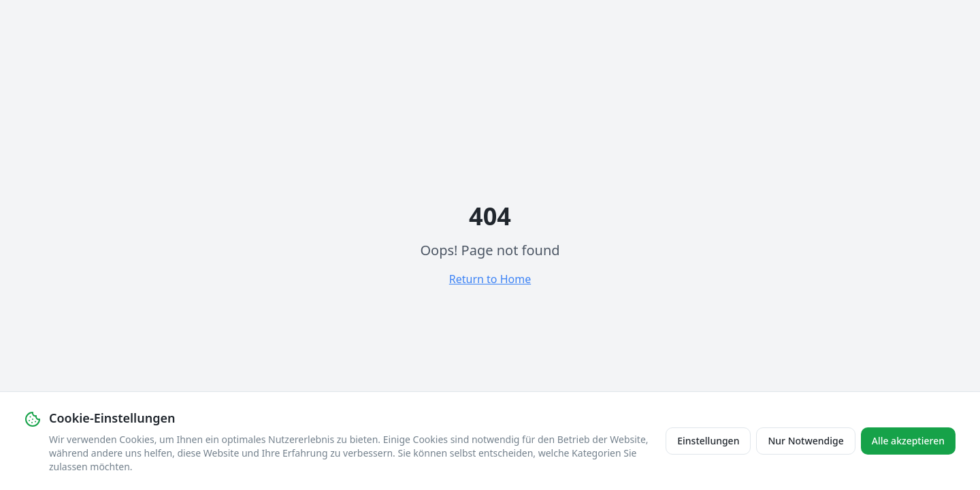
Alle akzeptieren (908, 441)
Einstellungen (708, 441)
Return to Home (490, 279)
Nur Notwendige (805, 441)
